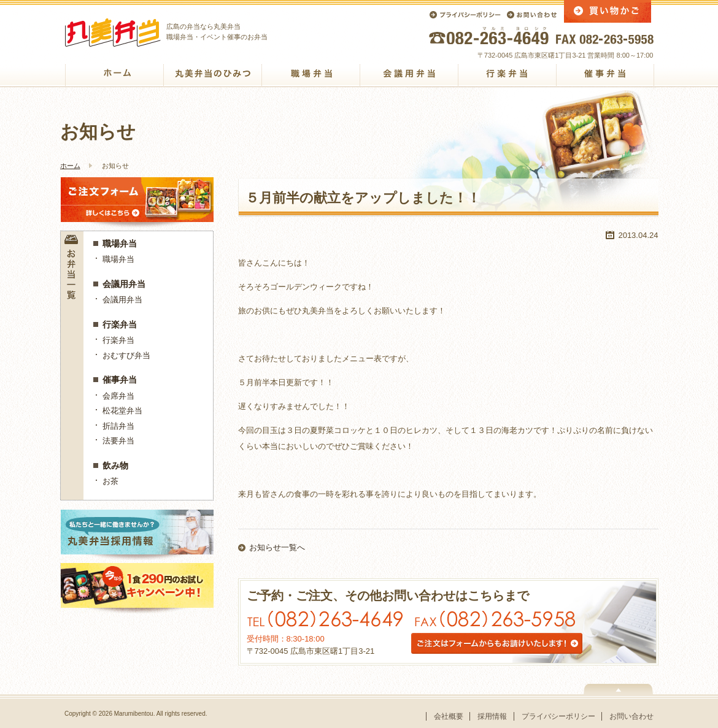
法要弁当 (118, 441)
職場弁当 (120, 243)
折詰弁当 (118, 426)
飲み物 (115, 466)
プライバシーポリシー (558, 716)
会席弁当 (118, 396)
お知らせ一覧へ (277, 547)
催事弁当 (120, 380)
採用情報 (492, 716)
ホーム (70, 166)
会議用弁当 (124, 284)
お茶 (110, 481)
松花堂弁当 (122, 411)
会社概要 (449, 716)
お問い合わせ (631, 716)
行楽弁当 (120, 324)
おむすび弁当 (126, 355)
